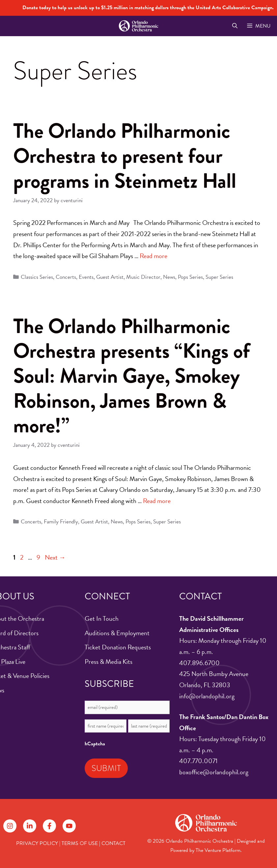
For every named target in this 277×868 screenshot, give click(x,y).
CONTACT (113, 843)
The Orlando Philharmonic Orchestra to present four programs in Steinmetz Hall (125, 156)
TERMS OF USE (80, 843)
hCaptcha (95, 744)
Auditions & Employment (117, 633)
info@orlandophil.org (207, 696)
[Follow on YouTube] (69, 826)
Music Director (143, 277)
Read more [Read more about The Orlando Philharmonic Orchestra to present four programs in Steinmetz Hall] (153, 256)
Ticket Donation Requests (118, 647)
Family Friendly (61, 522)
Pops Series (190, 277)
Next (55, 557)
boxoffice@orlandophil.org (214, 772)
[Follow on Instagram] (10, 826)
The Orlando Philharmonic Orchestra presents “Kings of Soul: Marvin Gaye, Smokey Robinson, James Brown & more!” (132, 376)
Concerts (66, 277)
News (169, 277)
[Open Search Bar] (235, 26)
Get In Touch (102, 618)
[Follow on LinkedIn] (30, 826)
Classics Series (37, 277)
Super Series (219, 277)
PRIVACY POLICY (37, 843)
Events (86, 277)
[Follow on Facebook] (49, 826)
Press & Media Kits (109, 662)
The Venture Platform (218, 850)
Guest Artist (110, 277)
